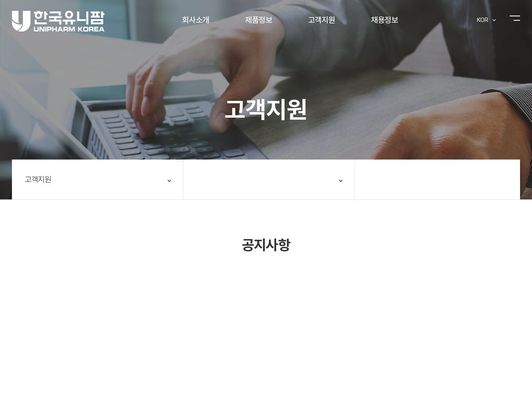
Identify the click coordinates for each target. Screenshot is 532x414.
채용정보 (385, 20)
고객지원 (322, 20)
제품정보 (259, 20)
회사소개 (196, 20)
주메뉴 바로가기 (0, 0)
